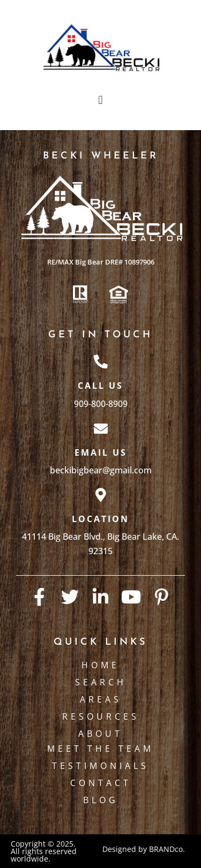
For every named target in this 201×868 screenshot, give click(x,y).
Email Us (101, 452)
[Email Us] (101, 428)
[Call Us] (101, 361)
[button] (100, 100)
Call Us (100, 386)
